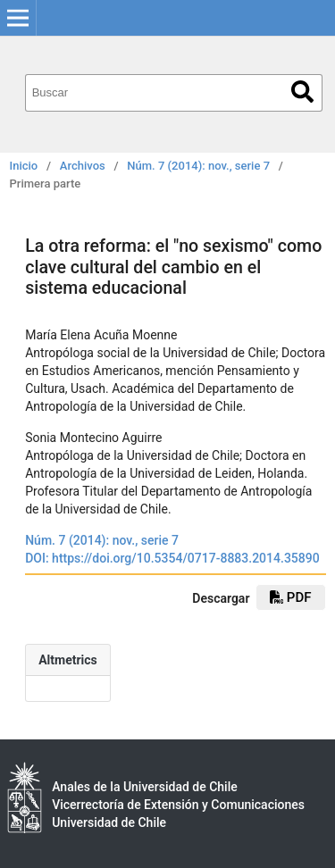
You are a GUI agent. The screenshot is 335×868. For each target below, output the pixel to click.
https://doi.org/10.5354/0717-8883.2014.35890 (186, 558)
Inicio (24, 166)
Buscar (302, 92)
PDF (290, 597)
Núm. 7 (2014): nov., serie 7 (198, 166)
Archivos (83, 166)
